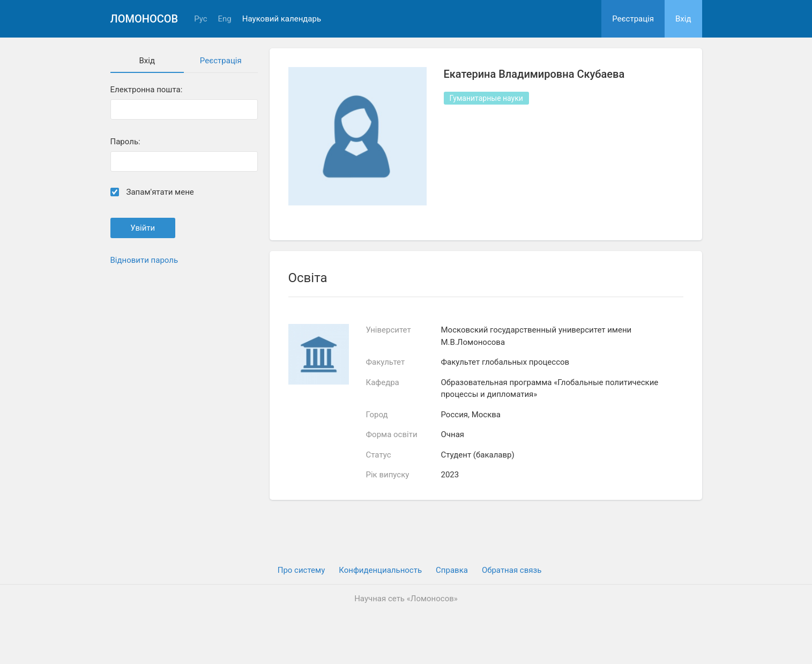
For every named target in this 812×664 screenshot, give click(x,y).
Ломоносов (144, 19)
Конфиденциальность (380, 570)
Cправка (452, 570)
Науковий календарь (282, 19)
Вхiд (683, 19)
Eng (225, 19)
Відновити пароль (144, 260)
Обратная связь (512, 570)
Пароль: (125, 142)
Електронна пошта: (147, 90)
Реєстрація (633, 19)
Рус (200, 19)
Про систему (301, 570)
